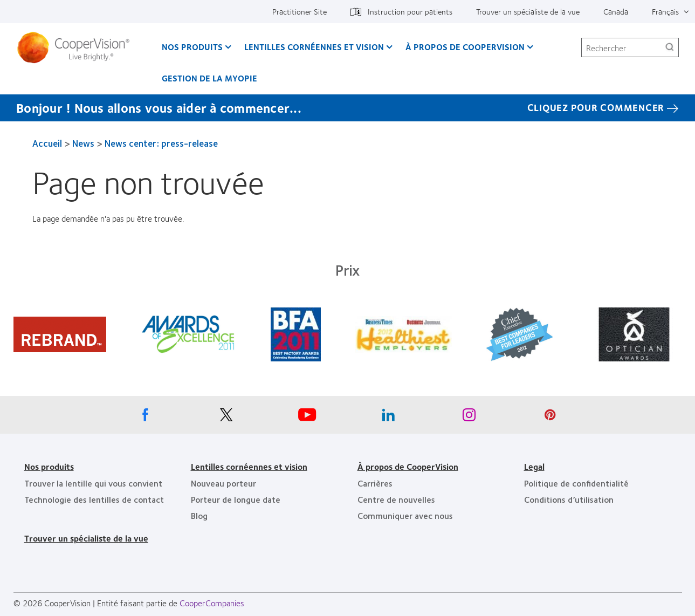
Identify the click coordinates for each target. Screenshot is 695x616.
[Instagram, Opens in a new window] (469, 417)
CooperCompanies (212, 603)
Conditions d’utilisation (569, 499)
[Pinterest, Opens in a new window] (550, 417)
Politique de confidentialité (576, 483)
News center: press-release (161, 143)
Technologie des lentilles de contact (94, 499)
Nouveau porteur (223, 483)
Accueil (47, 143)
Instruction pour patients (410, 11)
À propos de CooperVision (465, 47)
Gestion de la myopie (209, 78)
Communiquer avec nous (405, 515)
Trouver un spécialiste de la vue (528, 11)
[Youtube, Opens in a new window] (307, 417)
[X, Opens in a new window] (226, 417)
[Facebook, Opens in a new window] (146, 417)
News (83, 143)
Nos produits (192, 47)
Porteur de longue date (236, 499)
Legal (534, 466)
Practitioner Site (300, 11)
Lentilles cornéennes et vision (314, 47)
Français (665, 11)
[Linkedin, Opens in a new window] (388, 417)
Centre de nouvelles (396, 499)
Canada (616, 11)
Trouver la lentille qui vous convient (93, 483)
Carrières (375, 483)
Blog (199, 515)
